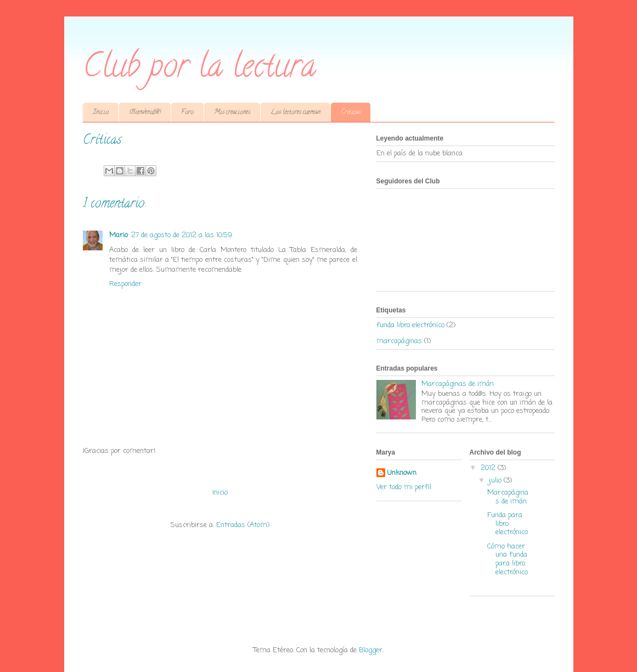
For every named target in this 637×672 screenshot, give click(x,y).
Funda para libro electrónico (508, 524)
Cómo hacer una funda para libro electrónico (508, 559)
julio (496, 481)
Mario (119, 235)
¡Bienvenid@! (145, 112)
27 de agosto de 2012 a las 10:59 (182, 235)
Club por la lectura (199, 69)
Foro (187, 112)
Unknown (402, 473)
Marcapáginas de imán (458, 384)
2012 (489, 468)
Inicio (101, 112)
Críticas (351, 112)
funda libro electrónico (410, 325)
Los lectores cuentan (295, 112)
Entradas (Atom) (243, 525)
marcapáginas (399, 341)
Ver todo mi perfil (404, 487)
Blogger (371, 650)
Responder (125, 284)
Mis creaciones (232, 112)
